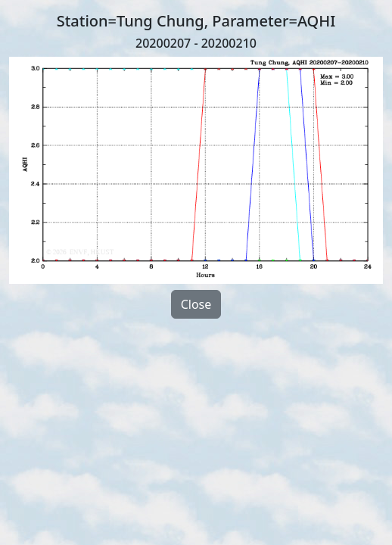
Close (196, 304)
